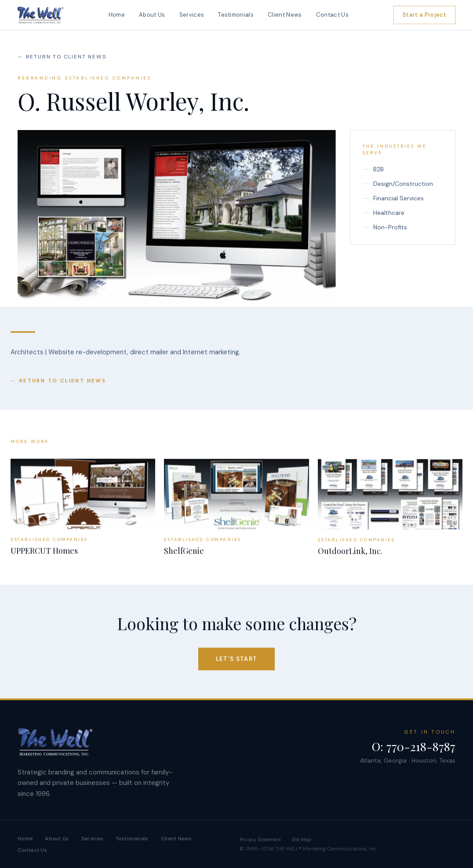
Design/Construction (398, 184)
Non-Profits (385, 228)
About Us (152, 15)
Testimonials (236, 15)
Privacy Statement (260, 839)
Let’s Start (236, 660)
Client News (285, 15)
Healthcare (384, 213)
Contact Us (332, 15)
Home (117, 15)
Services (192, 15)
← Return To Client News (62, 57)
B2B (373, 170)
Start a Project (424, 15)
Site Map (302, 839)
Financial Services (393, 199)
